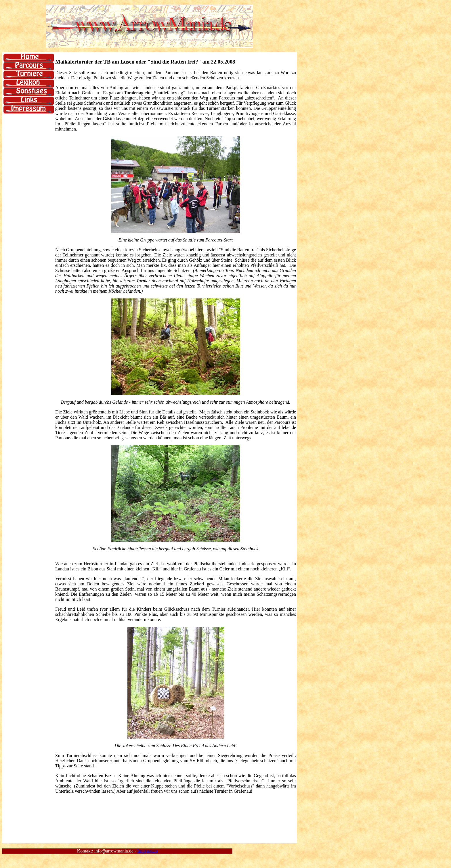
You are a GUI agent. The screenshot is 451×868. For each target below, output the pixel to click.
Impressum (147, 851)
